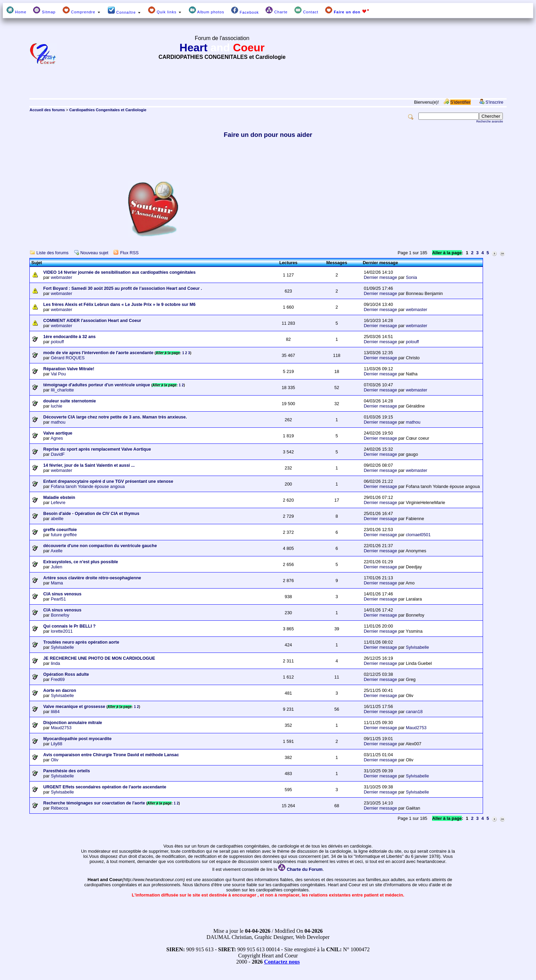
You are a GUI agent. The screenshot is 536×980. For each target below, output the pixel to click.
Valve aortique (58, 433)
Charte (277, 10)
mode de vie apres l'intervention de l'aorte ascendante (98, 353)
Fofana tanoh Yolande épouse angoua (88, 486)
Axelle (57, 551)
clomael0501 (418, 535)
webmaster (62, 277)
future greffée (64, 535)
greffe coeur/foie (60, 530)
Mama (57, 583)
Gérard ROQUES (68, 358)
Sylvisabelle (63, 647)
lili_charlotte (63, 390)
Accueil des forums (47, 110)
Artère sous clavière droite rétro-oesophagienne (92, 578)
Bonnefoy (60, 615)
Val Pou (58, 374)
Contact (306, 10)
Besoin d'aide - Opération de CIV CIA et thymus (91, 514)
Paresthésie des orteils (67, 771)
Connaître (124, 10)
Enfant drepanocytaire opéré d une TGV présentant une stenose (108, 481)
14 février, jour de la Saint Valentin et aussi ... (89, 465)
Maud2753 (61, 728)
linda (56, 663)
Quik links (165, 10)
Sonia (411, 277)
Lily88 (57, 744)
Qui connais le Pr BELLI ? (70, 626)
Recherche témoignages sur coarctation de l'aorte (94, 803)
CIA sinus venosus (63, 594)
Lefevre (58, 502)
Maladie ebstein (59, 498)
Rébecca (60, 808)
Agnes (57, 438)
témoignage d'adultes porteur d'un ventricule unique (97, 385)
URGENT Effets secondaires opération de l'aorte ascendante (105, 787)
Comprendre (82, 10)
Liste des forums (53, 253)
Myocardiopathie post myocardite (78, 739)
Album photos (206, 10)
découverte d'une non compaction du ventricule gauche (100, 546)
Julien (57, 567)
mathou (58, 422)
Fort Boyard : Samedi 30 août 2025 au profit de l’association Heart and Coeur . (123, 288)
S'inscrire (494, 102)
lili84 (55, 712)
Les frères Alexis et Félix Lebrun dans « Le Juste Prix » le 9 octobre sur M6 (119, 305)
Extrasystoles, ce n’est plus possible (81, 562)
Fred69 (58, 679)
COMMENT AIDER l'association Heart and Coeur (92, 321)
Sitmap (44, 10)
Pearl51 (58, 599)
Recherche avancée (490, 121)
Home (16, 10)
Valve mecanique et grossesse (74, 707)
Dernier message (380, 277)
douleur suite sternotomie (70, 401)
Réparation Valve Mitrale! (69, 369)
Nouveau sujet (94, 253)
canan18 (414, 712)
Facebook (245, 10)
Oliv (55, 760)
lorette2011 (62, 631)
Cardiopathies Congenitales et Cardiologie (108, 110)
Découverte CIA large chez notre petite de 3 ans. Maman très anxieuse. (115, 417)
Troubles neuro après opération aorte (81, 642)
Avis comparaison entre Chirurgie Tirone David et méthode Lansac (111, 755)
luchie (57, 406)
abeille (57, 519)
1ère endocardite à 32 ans (70, 337)
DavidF (58, 454)
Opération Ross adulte (66, 674)
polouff (57, 342)
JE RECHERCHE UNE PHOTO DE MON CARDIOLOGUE (99, 658)
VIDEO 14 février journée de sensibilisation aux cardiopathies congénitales (120, 272)
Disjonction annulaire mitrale (73, 723)
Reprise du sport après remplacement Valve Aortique (97, 449)
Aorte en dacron (60, 691)
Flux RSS (129, 253)
